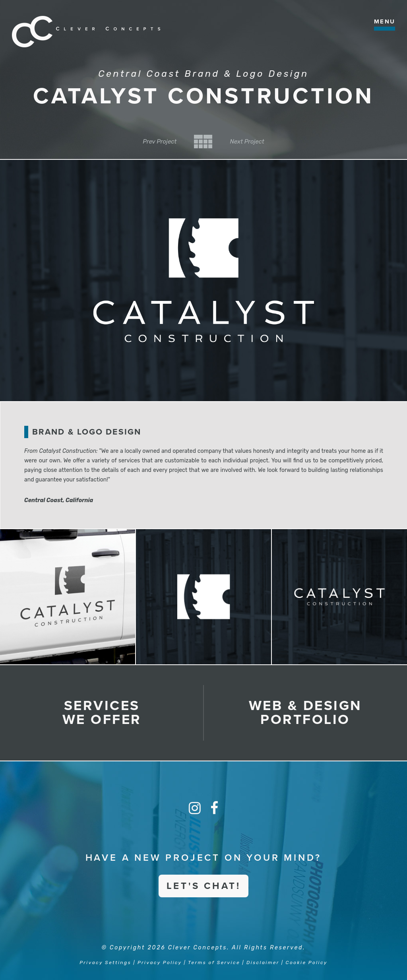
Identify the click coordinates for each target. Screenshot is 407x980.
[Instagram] (195, 808)
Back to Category (203, 142)
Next (247, 142)
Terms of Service (214, 963)
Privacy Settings (105, 963)
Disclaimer (263, 963)
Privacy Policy (160, 963)
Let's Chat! (204, 886)
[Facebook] (214, 808)
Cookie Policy (307, 963)
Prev (160, 142)
